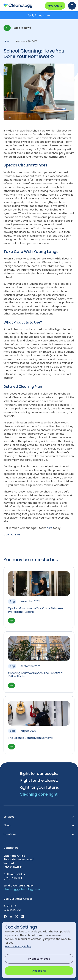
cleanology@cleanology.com (22, 889)
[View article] (39, 597)
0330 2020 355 (12, 910)
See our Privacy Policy (18, 946)
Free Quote (55, 6)
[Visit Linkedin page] (22, 916)
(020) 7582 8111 (13, 878)
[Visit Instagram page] (11, 916)
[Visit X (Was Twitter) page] (17, 916)
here (50, 528)
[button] (71, 6)
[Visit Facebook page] (5, 916)
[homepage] (18, 6)
